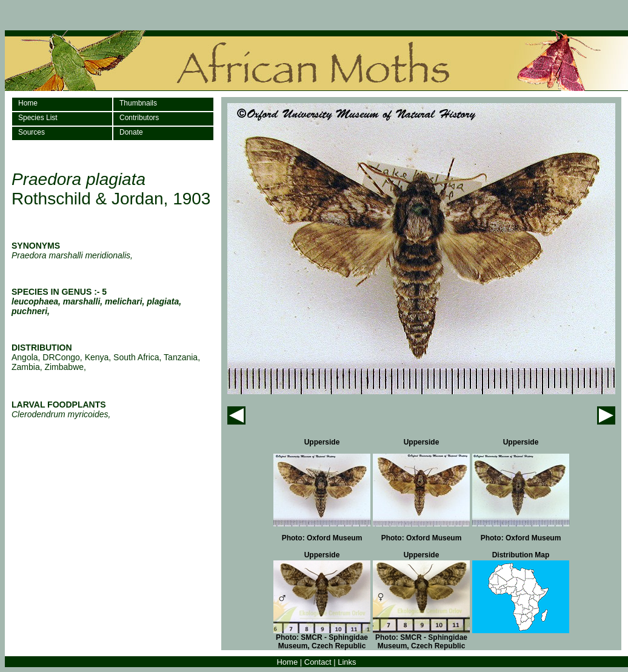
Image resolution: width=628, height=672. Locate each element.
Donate (131, 132)
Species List (38, 118)
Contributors (139, 118)
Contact (318, 662)
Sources (32, 132)
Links (347, 662)
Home (28, 103)
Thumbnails (138, 103)
